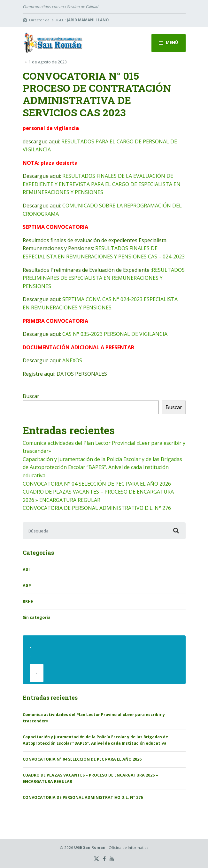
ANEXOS (72, 360)
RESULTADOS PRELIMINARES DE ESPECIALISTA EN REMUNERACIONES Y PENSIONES (104, 278)
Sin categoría (37, 617)
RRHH (28, 601)
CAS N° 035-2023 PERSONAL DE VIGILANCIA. (115, 334)
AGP (27, 586)
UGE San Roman (90, 847)
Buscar (31, 396)
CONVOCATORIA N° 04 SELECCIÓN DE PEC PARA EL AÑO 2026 (97, 484)
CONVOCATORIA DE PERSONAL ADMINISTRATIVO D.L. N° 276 (97, 508)
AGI (26, 570)
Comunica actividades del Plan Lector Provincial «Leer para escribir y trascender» (94, 718)
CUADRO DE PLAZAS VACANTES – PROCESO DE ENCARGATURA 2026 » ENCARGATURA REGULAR (90, 778)
